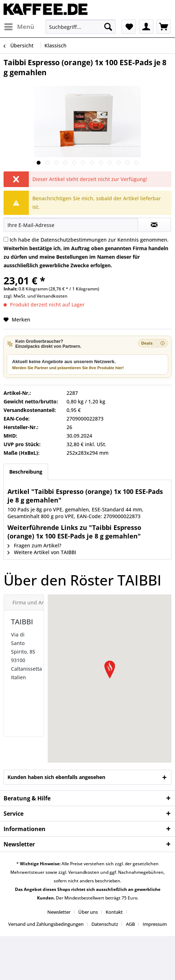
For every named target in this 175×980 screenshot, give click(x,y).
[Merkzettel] (129, 27)
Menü (19, 26)
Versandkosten (52, 296)
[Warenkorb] (164, 27)
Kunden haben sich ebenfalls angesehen (56, 777)
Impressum (155, 924)
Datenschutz (105, 924)
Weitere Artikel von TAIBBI (42, 552)
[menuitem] (19, 27)
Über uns (88, 912)
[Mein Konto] (146, 27)
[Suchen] (108, 27)
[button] (110, 670)
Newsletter (59, 912)
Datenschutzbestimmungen (74, 240)
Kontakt (114, 912)
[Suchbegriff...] (81, 27)
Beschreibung (26, 472)
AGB (130, 924)
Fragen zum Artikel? (34, 545)
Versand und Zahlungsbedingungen (46, 924)
